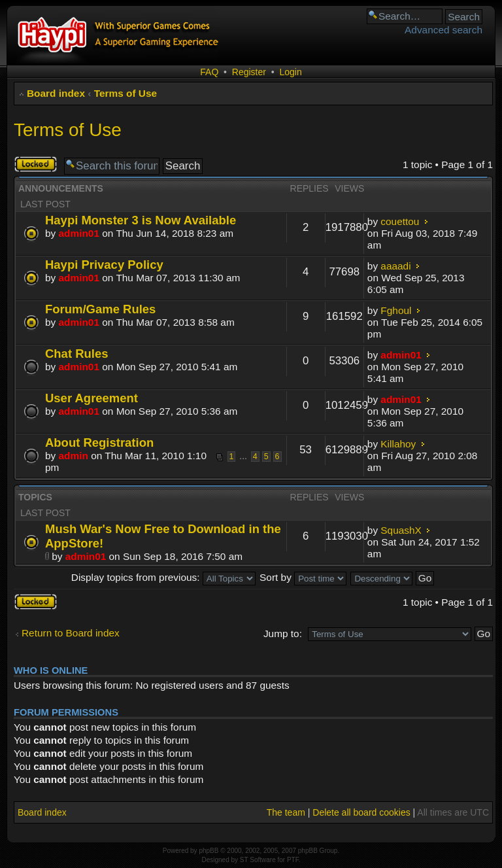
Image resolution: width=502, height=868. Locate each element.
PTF (293, 860)
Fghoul (396, 310)
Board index (56, 93)
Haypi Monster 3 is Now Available (141, 220)
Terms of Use (125, 93)
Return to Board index (71, 633)
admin (74, 456)
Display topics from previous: (163, 577)
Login (290, 72)
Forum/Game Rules (100, 309)
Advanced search (443, 30)
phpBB (209, 851)
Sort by (303, 577)
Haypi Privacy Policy (104, 265)
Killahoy (398, 444)
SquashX (401, 530)
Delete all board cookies (361, 812)
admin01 (79, 233)
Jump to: (283, 634)
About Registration (99, 443)
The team (286, 812)
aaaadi (395, 266)
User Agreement (92, 398)
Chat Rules (76, 354)
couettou (400, 221)
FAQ (209, 72)
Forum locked (36, 164)
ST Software (258, 860)
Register (249, 72)
